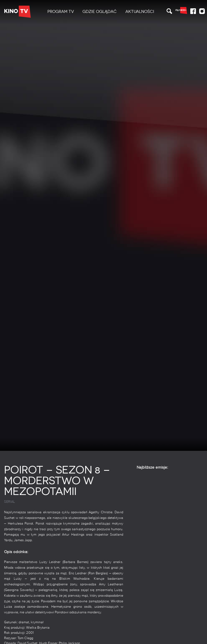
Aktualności (140, 12)
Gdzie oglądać (100, 12)
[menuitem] (61, 12)
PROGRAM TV (61, 12)
